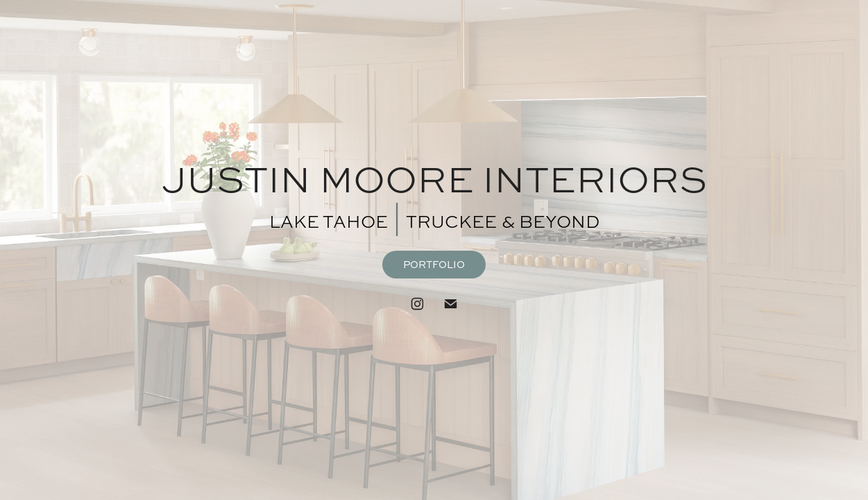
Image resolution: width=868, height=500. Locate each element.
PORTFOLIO (434, 264)
